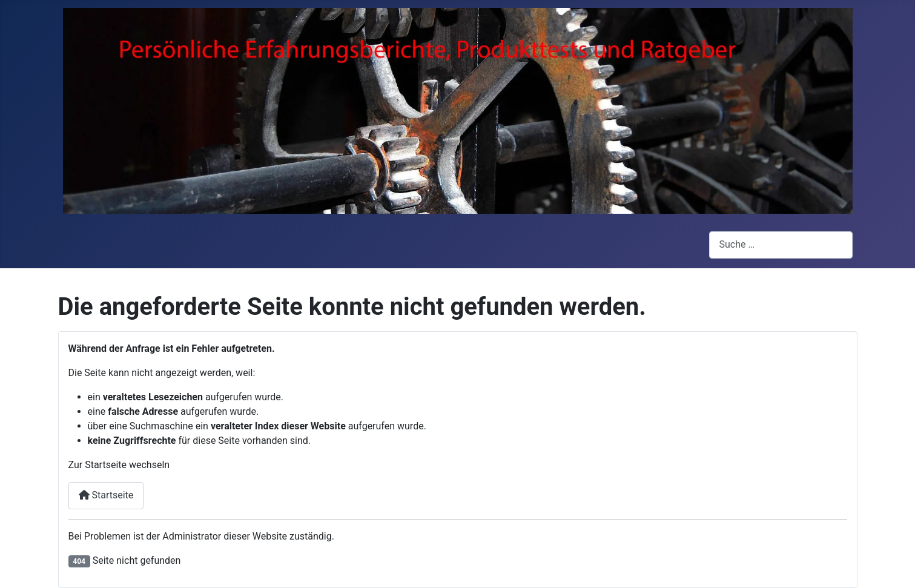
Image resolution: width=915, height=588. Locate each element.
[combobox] (781, 245)
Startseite (106, 495)
